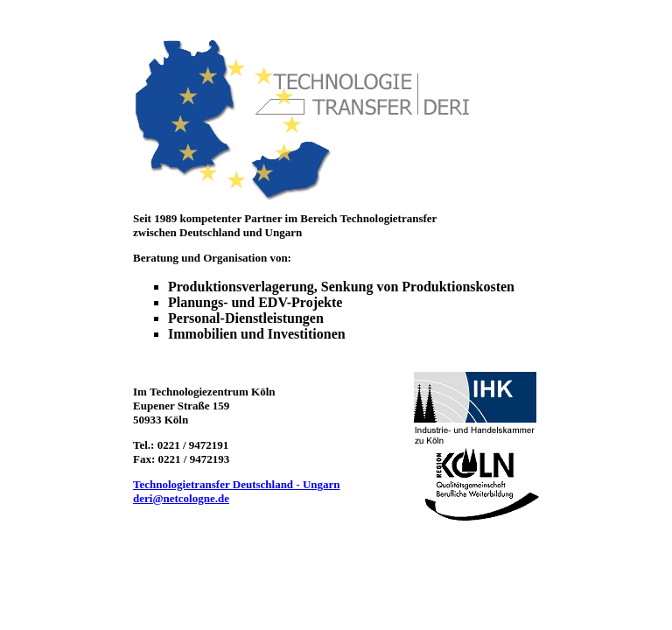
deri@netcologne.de (181, 498)
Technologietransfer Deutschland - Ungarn (237, 484)
